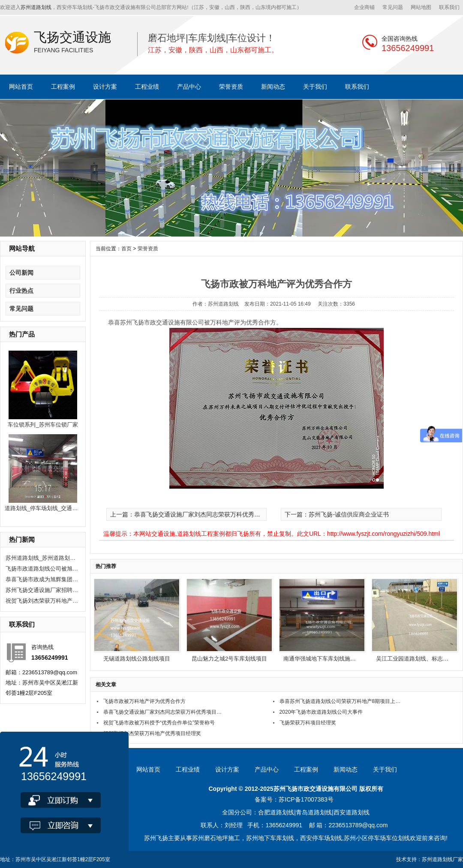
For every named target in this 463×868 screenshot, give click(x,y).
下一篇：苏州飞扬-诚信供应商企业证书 (337, 514)
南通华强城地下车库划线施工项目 (325, 659)
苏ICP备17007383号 (306, 799)
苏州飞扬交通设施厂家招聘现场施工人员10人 (42, 590)
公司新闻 (21, 273)
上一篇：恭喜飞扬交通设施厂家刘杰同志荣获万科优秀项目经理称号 (200, 514)
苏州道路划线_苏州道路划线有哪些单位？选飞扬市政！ (42, 558)
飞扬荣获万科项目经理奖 (308, 723)
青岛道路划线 (314, 812)
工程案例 (63, 87)
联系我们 (449, 7)
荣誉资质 (231, 87)
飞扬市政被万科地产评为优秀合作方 (144, 701)
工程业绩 (147, 87)
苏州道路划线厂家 (442, 859)
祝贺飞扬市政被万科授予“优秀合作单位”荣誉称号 (159, 723)
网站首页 (21, 87)
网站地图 (421, 7)
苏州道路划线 (36, 7)
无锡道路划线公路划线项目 (137, 659)
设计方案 (105, 87)
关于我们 (315, 87)
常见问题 (393, 7)
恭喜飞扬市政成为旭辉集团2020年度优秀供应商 (42, 579)
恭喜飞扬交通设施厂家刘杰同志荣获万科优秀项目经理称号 (164, 712)
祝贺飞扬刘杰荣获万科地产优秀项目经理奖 (42, 601)
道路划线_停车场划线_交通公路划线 (50, 508)
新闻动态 (273, 87)
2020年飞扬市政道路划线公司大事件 (321, 712)
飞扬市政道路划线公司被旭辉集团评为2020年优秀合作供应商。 (42, 569)
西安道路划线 (352, 812)
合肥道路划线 (276, 812)
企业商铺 (364, 7)
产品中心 (189, 87)
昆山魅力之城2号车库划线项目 (229, 659)
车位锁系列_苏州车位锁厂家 (43, 425)
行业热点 (21, 291)
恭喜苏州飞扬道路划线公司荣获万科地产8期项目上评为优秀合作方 (340, 701)
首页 (126, 249)
